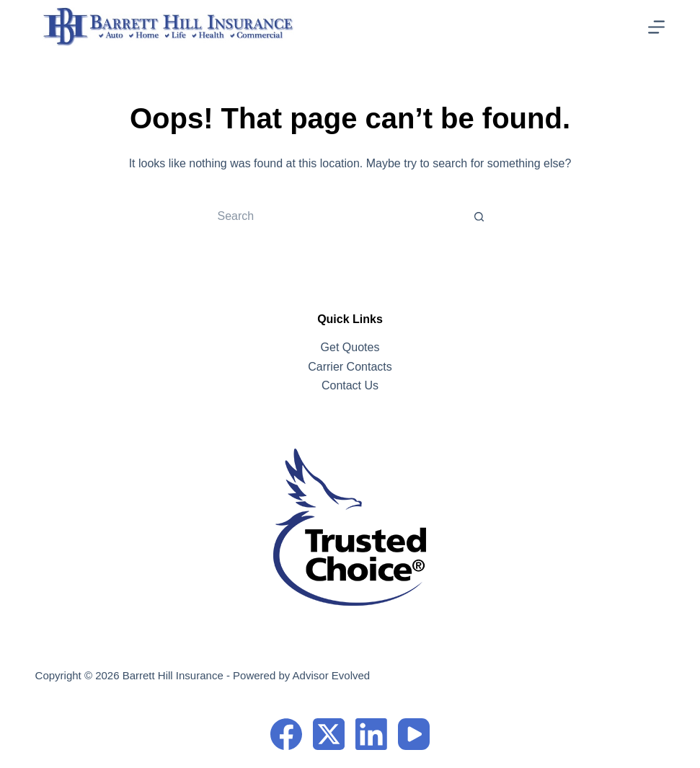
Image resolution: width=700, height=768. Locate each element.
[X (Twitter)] (329, 734)
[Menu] (656, 27)
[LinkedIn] (371, 734)
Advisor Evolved (332, 675)
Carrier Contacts (350, 367)
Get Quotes (350, 347)
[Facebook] (286, 734)
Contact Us (350, 385)
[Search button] (479, 216)
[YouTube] (414, 734)
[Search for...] (335, 216)
